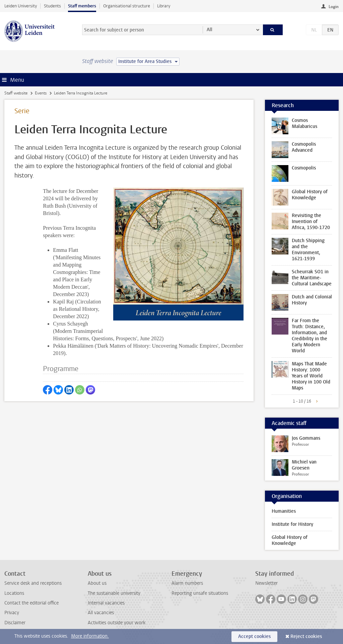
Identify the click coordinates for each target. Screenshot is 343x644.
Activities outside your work (117, 623)
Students (52, 6)
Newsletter (266, 583)
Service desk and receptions (33, 583)
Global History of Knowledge (290, 540)
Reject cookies (306, 636)
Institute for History (292, 524)
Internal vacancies (106, 603)
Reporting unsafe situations (200, 593)
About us (97, 583)
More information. (90, 636)
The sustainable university (114, 593)
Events (41, 93)
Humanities (284, 511)
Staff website (16, 93)
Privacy (12, 613)
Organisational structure (127, 6)
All (210, 30)
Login (334, 7)
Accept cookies (254, 636)
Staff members (82, 6)
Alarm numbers (187, 583)
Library (164, 6)
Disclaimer (15, 623)
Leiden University (21, 6)
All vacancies (101, 613)
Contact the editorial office (31, 603)
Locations (14, 593)
